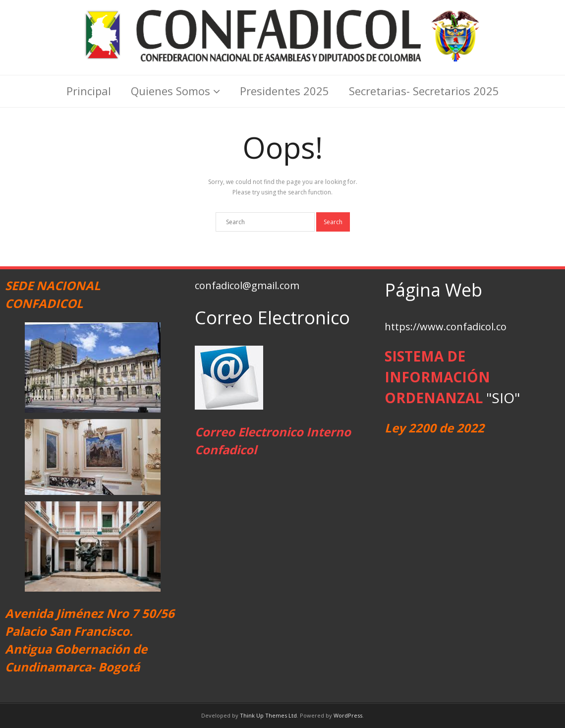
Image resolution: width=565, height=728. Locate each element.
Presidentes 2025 (284, 91)
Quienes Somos (170, 91)
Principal (89, 91)
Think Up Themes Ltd (268, 715)
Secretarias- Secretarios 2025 (424, 91)
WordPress (348, 715)
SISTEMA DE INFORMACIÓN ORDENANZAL (437, 377)
